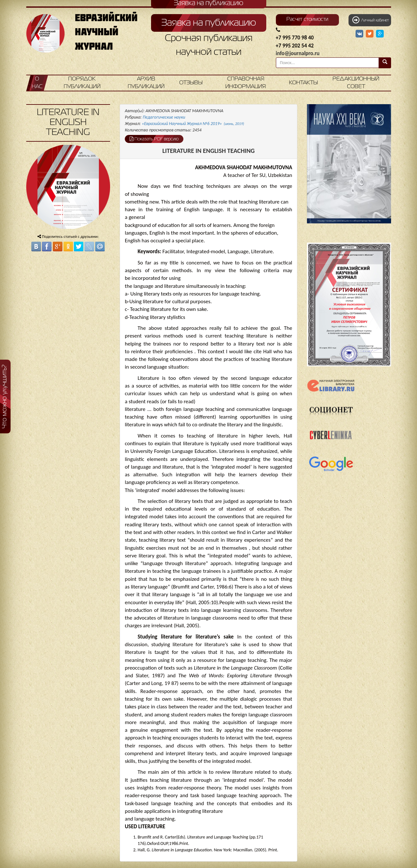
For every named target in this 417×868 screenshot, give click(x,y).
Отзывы (191, 83)
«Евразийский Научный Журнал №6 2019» (193, 124)
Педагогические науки (164, 117)
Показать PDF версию (154, 139)
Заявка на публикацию (209, 23)
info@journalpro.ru (298, 53)
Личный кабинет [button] (371, 20)
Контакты (303, 83)
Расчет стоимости (307, 20)
